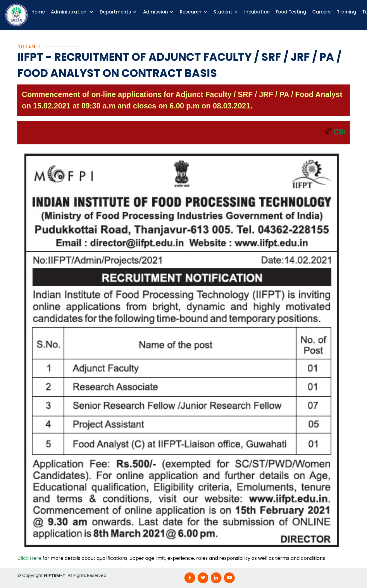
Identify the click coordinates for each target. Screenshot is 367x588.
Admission (156, 12)
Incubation (257, 12)
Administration (69, 12)
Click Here (29, 559)
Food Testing (291, 12)
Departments (115, 12)
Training (346, 12)
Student (223, 12)
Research (191, 12)
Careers (321, 12)
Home (38, 12)
